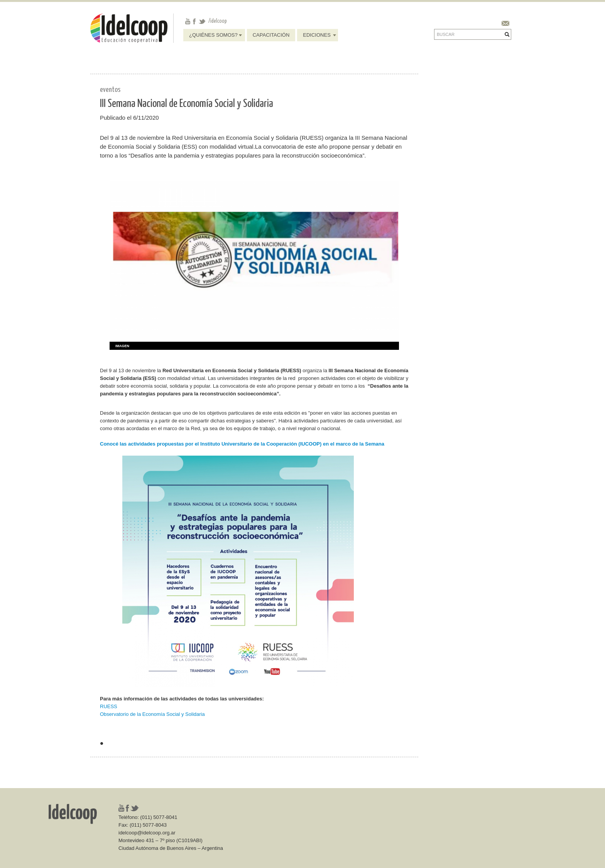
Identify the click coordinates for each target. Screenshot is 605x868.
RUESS (109, 706)
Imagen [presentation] (122, 346)
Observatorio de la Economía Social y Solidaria (152, 714)
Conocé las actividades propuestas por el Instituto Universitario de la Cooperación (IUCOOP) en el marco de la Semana (242, 444)
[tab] (119, 346)
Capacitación (271, 35)
